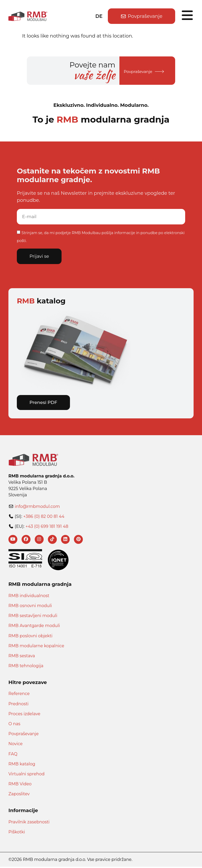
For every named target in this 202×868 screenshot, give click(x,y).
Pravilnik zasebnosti (29, 823)
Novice (16, 745)
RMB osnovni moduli (30, 607)
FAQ (13, 755)
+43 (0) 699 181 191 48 (47, 527)
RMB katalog (22, 765)
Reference (19, 695)
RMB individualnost (29, 597)
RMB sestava (22, 657)
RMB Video (20, 785)
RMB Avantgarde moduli (34, 627)
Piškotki (17, 833)
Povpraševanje (24, 735)
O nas (14, 725)
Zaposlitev (19, 795)
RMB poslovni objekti (31, 637)
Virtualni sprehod (26, 775)
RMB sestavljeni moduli (33, 617)
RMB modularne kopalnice (36, 647)
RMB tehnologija (26, 667)
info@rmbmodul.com (37, 507)
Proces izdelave (24, 715)
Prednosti (19, 705)
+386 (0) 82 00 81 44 (44, 517)
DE (99, 16)
